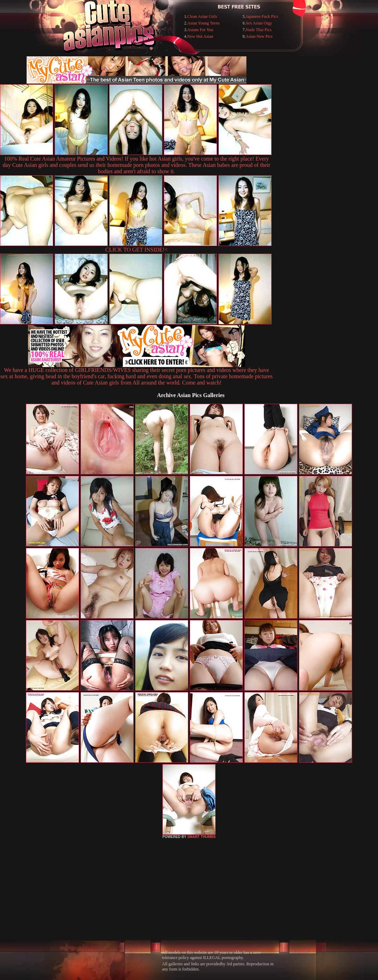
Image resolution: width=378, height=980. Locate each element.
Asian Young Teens (204, 23)
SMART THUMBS (201, 837)
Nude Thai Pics (259, 30)
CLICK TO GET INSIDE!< (136, 250)
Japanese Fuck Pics (262, 16)
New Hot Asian (200, 36)
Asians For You (200, 30)
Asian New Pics (259, 36)
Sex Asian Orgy (259, 23)
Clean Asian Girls (202, 16)
